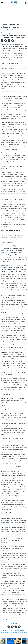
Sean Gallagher (7, 23)
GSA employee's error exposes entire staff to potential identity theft (14, 625)
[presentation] (1, 637)
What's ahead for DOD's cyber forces (11, 58)
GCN (13, 23)
